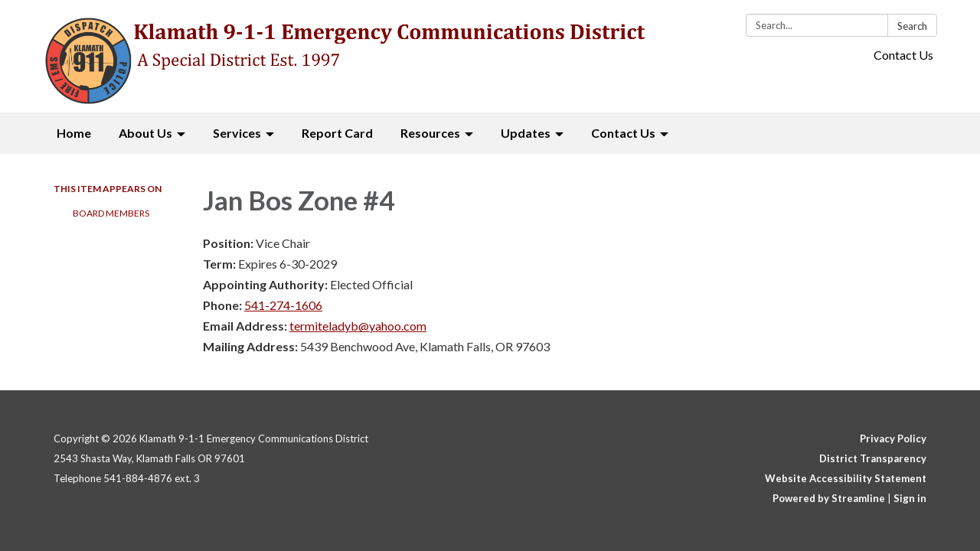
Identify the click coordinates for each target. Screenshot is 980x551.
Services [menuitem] (237, 133)
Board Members (111, 213)
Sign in (910, 498)
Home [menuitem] (74, 133)
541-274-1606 (283, 305)
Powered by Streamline (829, 498)
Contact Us (903, 55)
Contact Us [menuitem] (623, 133)
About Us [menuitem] (145, 133)
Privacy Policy (893, 439)
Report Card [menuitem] (337, 133)
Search (912, 26)
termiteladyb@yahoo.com (358, 326)
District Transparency (873, 458)
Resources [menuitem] (430, 133)
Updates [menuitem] (526, 133)
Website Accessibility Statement (846, 478)
